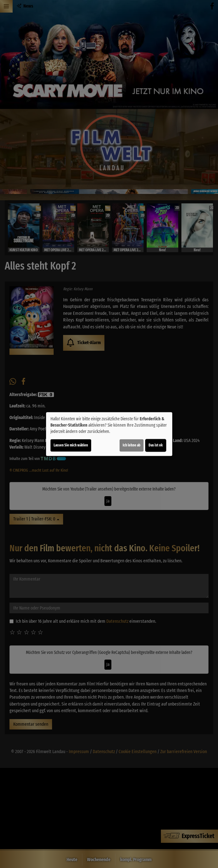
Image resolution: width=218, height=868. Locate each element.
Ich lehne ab (132, 445)
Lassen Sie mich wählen (71, 445)
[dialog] (109, 434)
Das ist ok (156, 445)
